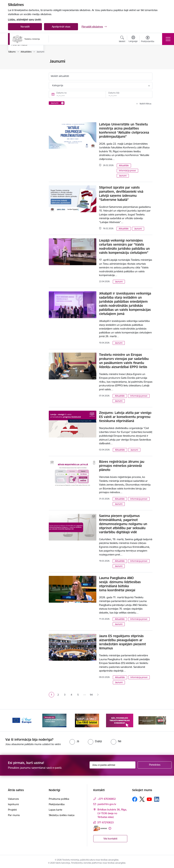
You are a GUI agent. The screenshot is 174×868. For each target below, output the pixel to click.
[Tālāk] (160, 720)
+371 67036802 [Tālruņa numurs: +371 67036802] (107, 799)
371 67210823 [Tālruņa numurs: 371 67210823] (105, 822)
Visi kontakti (110, 839)
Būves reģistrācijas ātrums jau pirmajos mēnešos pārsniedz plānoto (122, 466)
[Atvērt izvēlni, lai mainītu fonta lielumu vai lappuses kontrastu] (148, 40)
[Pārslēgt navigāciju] (168, 39)
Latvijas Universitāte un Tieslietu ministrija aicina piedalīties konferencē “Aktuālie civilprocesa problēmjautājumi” (124, 130)
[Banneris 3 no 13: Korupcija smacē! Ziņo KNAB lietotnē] (87, 720)
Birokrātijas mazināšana (25, 67)
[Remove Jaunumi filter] (62, 103)
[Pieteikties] (155, 765)
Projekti (12, 810)
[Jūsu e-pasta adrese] (112, 765)
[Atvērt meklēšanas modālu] (122, 40)
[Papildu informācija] (110, 828)
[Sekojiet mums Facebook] (135, 799)
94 (91, 695)
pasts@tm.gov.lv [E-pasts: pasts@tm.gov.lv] (107, 804)
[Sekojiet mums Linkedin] (157, 799)
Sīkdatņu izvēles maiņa (62, 815)
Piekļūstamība (57, 804)
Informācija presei (127, 171)
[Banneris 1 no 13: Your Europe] (22, 720)
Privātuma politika (59, 799)
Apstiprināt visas (61, 27)
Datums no (62, 93)
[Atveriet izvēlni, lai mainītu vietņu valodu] (133, 39)
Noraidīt (25, 27)
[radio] (74, 741)
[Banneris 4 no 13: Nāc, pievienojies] (120, 720)
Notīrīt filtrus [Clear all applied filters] (146, 104)
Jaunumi (16, 73)
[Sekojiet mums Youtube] (149, 799)
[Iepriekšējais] (14, 720)
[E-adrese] (100, 828)
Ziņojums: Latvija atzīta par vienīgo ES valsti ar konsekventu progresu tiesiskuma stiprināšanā (125, 417)
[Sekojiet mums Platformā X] (142, 799)
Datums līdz (114, 93)
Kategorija (58, 85)
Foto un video (19, 85)
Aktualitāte (124, 165)
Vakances (13, 799)
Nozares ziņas (19, 79)
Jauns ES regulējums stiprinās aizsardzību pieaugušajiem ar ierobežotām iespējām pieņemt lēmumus (122, 642)
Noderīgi (16, 61)
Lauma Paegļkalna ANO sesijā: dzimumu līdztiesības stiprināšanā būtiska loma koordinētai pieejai (120, 584)
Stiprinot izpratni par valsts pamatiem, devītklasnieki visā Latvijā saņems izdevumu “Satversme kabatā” (121, 194)
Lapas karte (55, 810)
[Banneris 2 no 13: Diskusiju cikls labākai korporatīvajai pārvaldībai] (54, 720)
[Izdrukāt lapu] (161, 60)
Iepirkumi (13, 804)
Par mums (14, 815)
